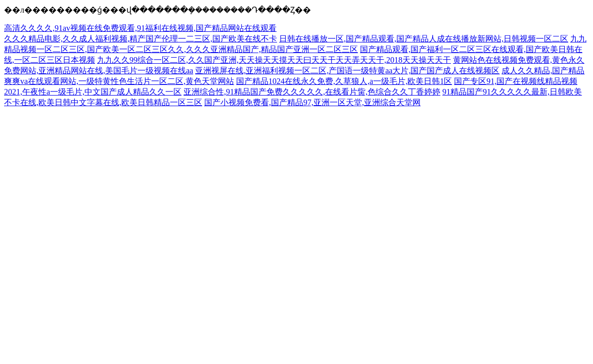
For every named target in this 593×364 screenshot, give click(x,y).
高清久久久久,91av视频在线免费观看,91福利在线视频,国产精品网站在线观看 (140, 28)
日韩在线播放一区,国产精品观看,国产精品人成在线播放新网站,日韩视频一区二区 (424, 39)
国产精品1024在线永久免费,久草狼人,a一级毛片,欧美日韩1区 (344, 81)
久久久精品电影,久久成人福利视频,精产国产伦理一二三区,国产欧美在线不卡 (141, 39)
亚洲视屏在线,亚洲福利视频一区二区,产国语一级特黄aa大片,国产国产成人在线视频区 (347, 71)
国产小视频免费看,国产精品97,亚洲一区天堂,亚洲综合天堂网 (312, 102)
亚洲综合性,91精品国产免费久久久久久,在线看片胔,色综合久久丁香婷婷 (312, 92)
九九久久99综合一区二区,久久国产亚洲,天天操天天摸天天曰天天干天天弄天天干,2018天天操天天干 (274, 60)
